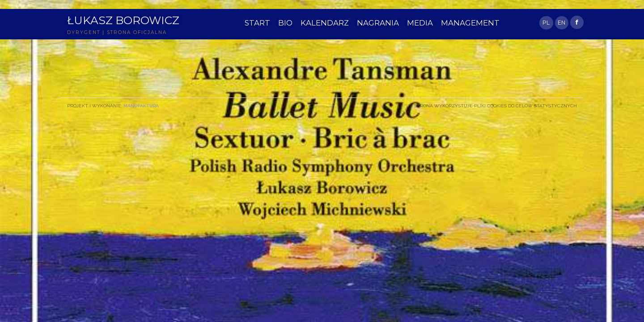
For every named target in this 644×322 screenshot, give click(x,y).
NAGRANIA (378, 23)
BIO (285, 23)
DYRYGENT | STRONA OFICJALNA (117, 32)
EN (561, 23)
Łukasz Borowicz (123, 20)
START (257, 23)
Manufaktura (141, 106)
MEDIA (420, 23)
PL (546, 23)
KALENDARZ (325, 23)
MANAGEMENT (470, 23)
